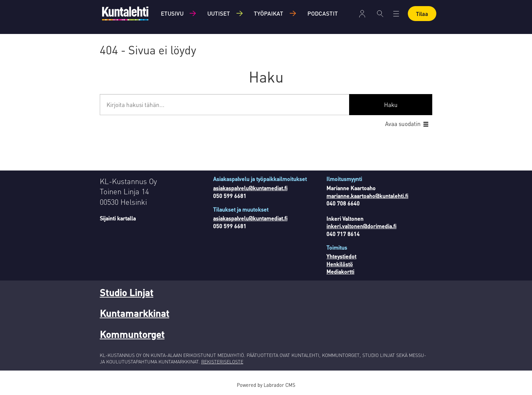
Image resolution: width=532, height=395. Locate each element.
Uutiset (219, 13)
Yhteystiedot (341, 256)
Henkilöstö (340, 264)
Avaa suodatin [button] (403, 124)
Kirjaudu (362, 14)
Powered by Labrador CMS (266, 385)
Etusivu (172, 13)
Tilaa (422, 14)
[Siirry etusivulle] (125, 13)
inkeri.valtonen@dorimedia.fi (361, 226)
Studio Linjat (127, 292)
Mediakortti (340, 272)
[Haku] (380, 14)
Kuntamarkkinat (135, 313)
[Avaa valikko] (396, 14)
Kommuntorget (132, 334)
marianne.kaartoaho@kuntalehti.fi (367, 196)
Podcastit (323, 13)
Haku (391, 105)
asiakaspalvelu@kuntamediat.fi (250, 188)
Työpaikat (269, 13)
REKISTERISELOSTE (222, 361)
